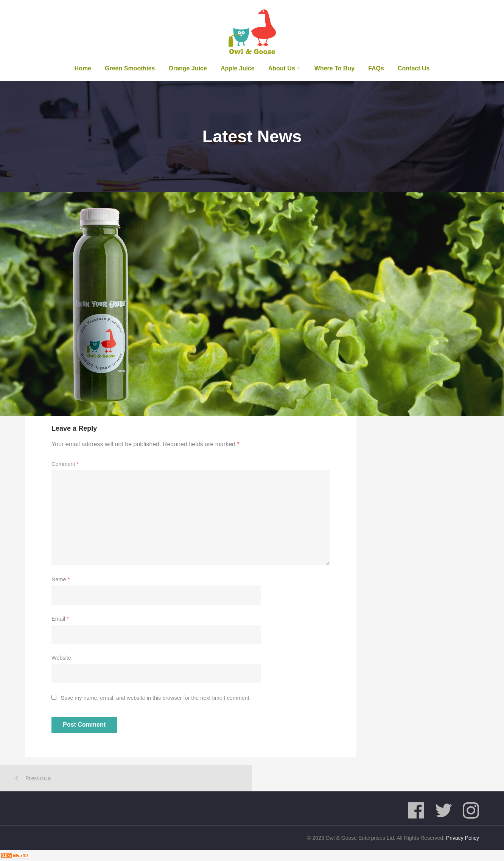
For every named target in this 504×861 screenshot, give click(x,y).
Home (83, 68)
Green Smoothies (130, 68)
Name (61, 579)
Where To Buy (334, 68)
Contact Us (414, 68)
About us (282, 68)
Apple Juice (238, 68)
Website (61, 658)
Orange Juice (188, 68)
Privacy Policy (463, 838)
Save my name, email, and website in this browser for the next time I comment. (156, 698)
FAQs (376, 68)
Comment (65, 464)
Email (60, 619)
